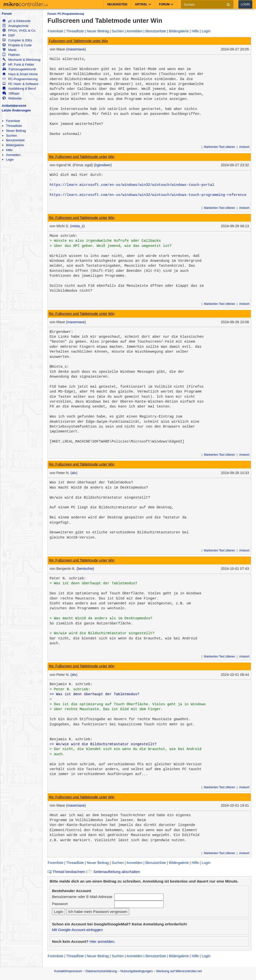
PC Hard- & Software (20, 84)
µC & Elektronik (16, 21)
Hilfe (9, 150)
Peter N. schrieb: (68, 578)
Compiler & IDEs (17, 40)
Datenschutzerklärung (101, 971)
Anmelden (13, 155)
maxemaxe (76, 49)
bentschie (85, 569)
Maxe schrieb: (64, 236)
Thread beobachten (66, 872)
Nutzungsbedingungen (137, 971)
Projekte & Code (17, 45)
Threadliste (14, 126)
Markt (9, 50)
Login (245, 4)
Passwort (60, 904)
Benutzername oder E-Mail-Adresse (82, 897)
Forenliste (13, 121)
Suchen (11, 136)
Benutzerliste (15, 140)
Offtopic (11, 93)
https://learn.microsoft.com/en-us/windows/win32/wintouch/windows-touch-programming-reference (148, 195)
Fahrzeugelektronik (19, 69)
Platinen (11, 55)
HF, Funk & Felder (18, 65)
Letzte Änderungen (16, 110)
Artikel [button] (143, 4)
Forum (7, 14)
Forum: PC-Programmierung (66, 14)
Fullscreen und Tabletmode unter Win (78, 41)
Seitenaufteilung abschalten (114, 872)
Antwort (244, 147)
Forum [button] (166, 4)
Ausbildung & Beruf (19, 89)
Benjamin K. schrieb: (71, 684)
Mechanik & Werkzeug (21, 60)
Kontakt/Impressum (68, 971)
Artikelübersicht (14, 106)
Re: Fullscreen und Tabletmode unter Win (82, 157)
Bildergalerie (15, 145)
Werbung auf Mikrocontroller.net (179, 971)
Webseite (12, 98)
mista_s (77, 226)
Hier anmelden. (102, 941)
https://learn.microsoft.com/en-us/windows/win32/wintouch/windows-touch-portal (132, 185)
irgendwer (103, 165)
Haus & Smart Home (20, 74)
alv (74, 473)
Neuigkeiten (117, 4)
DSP (9, 35)
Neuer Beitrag (16, 131)
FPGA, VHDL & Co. (19, 30)
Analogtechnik (15, 26)
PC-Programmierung (20, 79)
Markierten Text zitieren (220, 147)
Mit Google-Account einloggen (77, 930)
